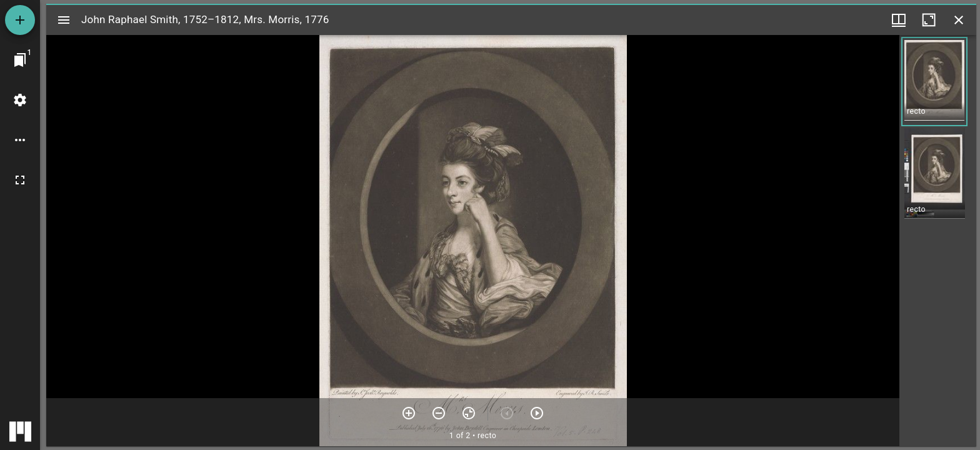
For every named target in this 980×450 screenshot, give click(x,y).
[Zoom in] (409, 413)
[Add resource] (20, 20)
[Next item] (537, 413)
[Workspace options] (20, 140)
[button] (934, 82)
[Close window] (959, 20)
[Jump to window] (20, 60)
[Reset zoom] (469, 413)
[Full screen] (20, 180)
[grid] (938, 241)
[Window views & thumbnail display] (899, 20)
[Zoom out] (439, 413)
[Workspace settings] (20, 100)
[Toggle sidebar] (64, 20)
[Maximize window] (929, 20)
